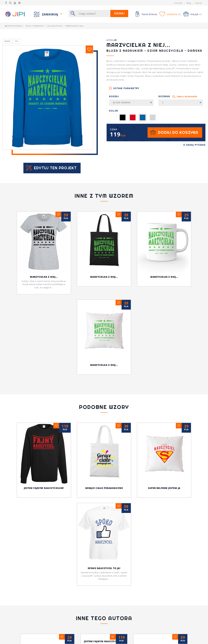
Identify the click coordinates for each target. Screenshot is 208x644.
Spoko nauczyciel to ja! (104, 514)
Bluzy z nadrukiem (35, 26)
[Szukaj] (94, 13)
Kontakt (178, 3)
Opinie (198, 3)
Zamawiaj (51, 14)
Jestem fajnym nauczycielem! (51, 488)
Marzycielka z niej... (44, 277)
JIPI (115, 40)
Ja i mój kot (104, 617)
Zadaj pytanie (194, 145)
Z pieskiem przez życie (164, 591)
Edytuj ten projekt (55, 168)
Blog (189, 3)
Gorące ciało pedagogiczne (111, 488)
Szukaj (119, 13)
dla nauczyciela (55, 26)
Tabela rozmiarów (187, 96)
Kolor (114, 111)
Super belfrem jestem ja (164, 430)
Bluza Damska (133, 103)
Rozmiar (178, 96)
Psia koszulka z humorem (44, 591)
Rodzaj (114, 96)
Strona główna (13, 26)
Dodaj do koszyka (178, 132)
